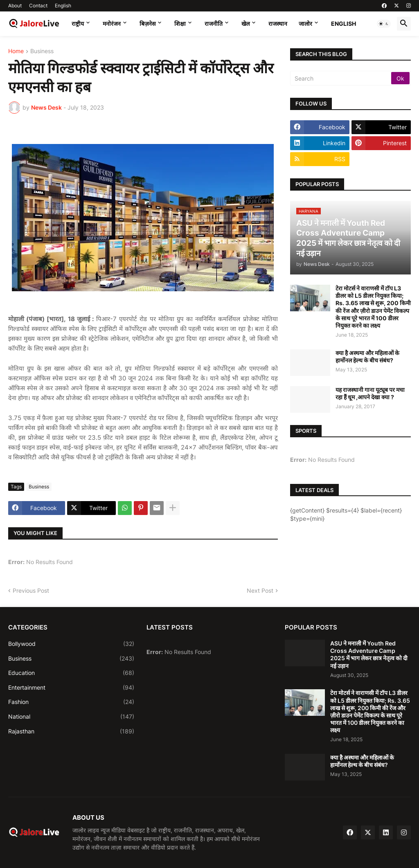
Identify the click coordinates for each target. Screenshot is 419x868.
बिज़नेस (148, 24)
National (71, 717)
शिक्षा (180, 24)
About (15, 6)
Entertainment (71, 688)
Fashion (71, 702)
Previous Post (31, 590)
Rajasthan (71, 731)
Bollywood (71, 644)
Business (42, 51)
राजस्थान (278, 24)
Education (71, 673)
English (63, 6)
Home (16, 51)
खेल (246, 24)
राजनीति (214, 24)
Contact (38, 6)
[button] (384, 24)
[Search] (341, 78)
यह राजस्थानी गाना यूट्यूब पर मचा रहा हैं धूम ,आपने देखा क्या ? (370, 393)
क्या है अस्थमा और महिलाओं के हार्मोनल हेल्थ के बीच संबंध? (367, 356)
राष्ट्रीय (78, 24)
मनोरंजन (112, 24)
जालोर (305, 24)
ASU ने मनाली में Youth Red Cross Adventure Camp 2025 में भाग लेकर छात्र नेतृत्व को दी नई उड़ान (369, 654)
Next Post (260, 590)
